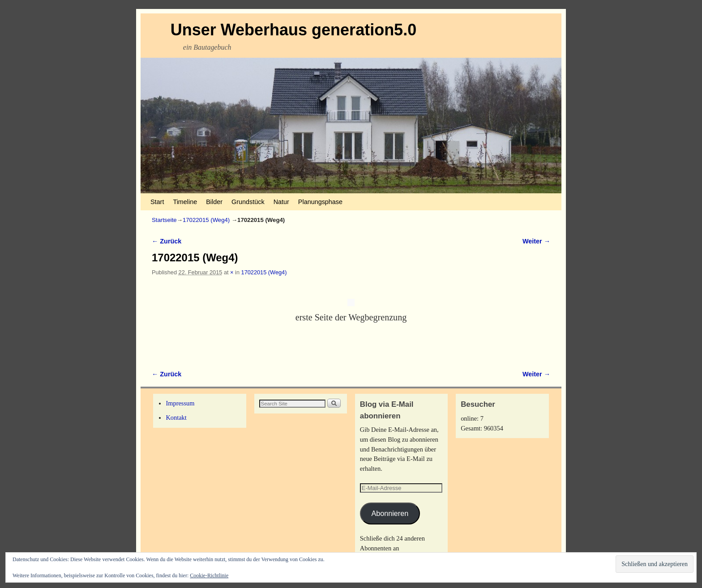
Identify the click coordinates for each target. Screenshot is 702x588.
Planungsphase (320, 202)
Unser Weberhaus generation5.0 (294, 30)
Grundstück (248, 202)
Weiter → (536, 241)
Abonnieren (390, 513)
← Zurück (167, 241)
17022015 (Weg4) (206, 220)
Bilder (214, 202)
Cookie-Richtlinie (209, 575)
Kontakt (176, 418)
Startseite (164, 220)
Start (157, 202)
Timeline (185, 202)
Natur (281, 202)
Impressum (180, 403)
